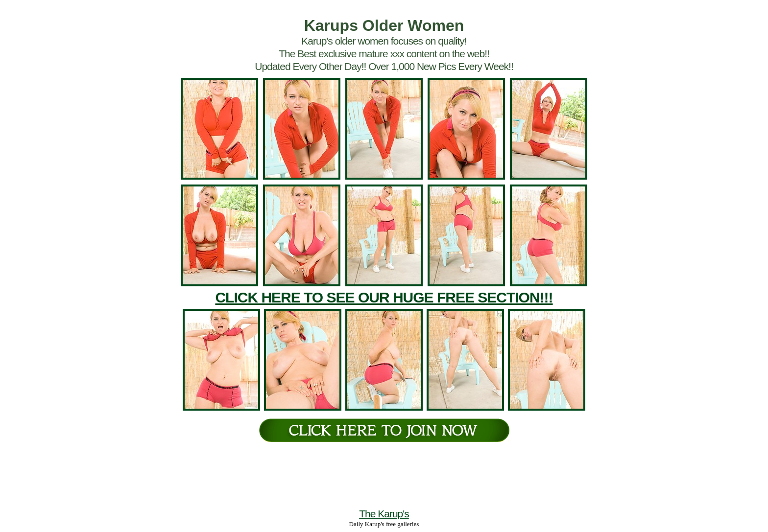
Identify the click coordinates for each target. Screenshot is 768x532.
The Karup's (384, 514)
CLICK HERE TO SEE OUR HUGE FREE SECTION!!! (384, 297)
